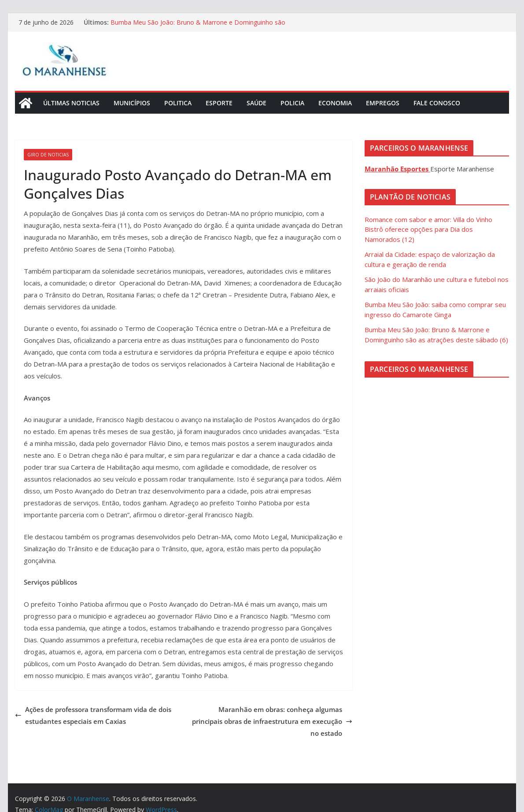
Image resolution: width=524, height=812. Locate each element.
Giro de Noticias (48, 155)
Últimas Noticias (71, 103)
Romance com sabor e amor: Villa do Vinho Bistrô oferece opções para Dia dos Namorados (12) (428, 229)
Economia (335, 103)
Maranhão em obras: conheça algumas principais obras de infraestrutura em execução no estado (272, 721)
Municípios (132, 103)
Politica (178, 103)
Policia (292, 103)
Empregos (383, 103)
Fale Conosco (437, 103)
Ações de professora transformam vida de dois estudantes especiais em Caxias (93, 715)
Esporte (219, 103)
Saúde (256, 103)
